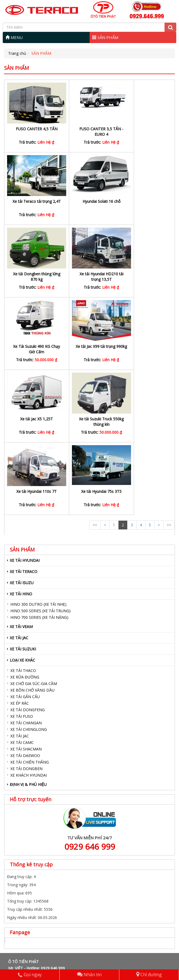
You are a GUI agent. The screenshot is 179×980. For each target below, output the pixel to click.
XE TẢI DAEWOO (25, 610)
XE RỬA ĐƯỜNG (25, 532)
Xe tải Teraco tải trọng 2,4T (146, 132)
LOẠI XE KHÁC (22, 515)
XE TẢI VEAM (21, 482)
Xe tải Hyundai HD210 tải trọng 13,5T (146, 204)
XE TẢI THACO (23, 525)
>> (169, 380)
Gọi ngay (30, 975)
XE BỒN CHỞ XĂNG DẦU (32, 545)
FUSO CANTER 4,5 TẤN (33, 129)
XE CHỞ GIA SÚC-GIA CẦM (34, 539)
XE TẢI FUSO (22, 571)
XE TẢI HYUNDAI (25, 415)
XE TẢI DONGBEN (26, 624)
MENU (14, 37)
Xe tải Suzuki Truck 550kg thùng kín (33, 349)
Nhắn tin (89, 975)
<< (95, 380)
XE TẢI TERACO (24, 426)
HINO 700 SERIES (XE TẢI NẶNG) (39, 472)
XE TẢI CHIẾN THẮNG (30, 617)
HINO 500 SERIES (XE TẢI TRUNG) (40, 466)
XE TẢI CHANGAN (26, 578)
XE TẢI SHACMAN (26, 604)
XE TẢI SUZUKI (23, 504)
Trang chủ (17, 53)
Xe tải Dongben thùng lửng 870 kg (89, 204)
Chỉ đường (149, 975)
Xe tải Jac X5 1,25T (146, 274)
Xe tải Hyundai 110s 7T (89, 346)
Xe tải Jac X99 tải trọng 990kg (89, 277)
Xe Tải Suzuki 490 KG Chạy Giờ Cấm (33, 277)
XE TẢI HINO (21, 449)
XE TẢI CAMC (22, 597)
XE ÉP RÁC (20, 558)
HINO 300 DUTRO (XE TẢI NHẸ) (38, 459)
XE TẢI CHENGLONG (29, 584)
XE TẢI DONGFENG (28, 565)
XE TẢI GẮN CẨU (25, 552)
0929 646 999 (90, 702)
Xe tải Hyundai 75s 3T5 (146, 346)
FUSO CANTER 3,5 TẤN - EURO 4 (89, 132)
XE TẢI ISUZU (22, 438)
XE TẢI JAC (19, 493)
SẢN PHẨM (105, 37)
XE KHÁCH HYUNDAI (29, 630)
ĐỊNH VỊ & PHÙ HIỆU (28, 639)
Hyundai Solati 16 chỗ (33, 201)
